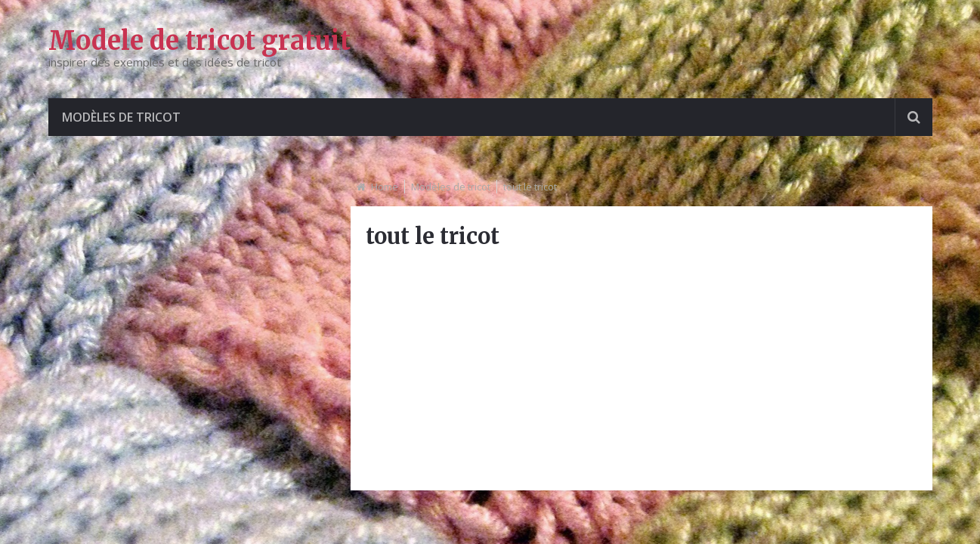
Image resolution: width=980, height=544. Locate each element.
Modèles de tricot (121, 117)
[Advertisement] (641, 369)
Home (385, 187)
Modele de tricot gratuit (199, 41)
